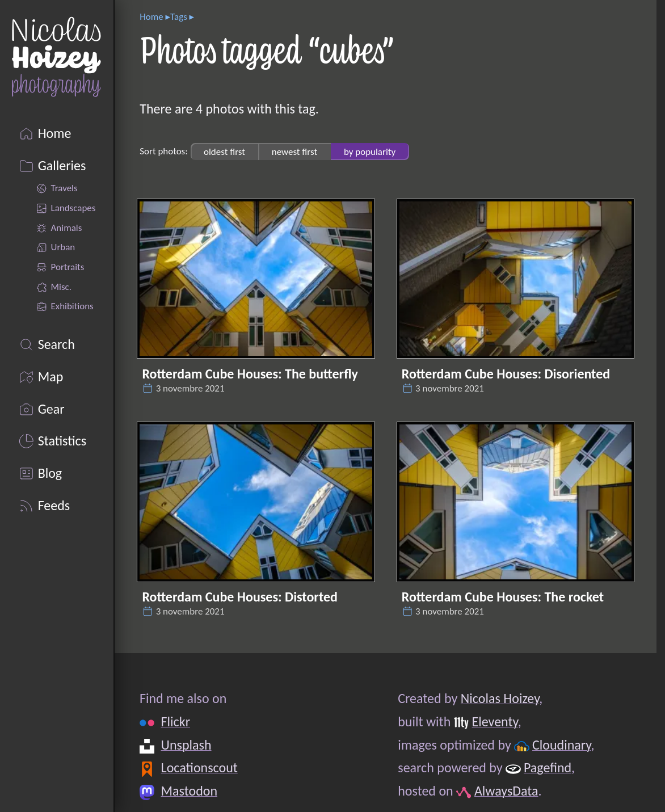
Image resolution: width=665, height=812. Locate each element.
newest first (294, 151)
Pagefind (548, 767)
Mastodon (189, 791)
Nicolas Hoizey (500, 698)
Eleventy (495, 721)
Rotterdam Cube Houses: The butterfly (250, 374)
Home (151, 17)
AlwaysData (506, 791)
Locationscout (199, 767)
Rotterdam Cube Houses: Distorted (239, 597)
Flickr (176, 721)
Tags (179, 17)
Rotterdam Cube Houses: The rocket (503, 597)
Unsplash (186, 745)
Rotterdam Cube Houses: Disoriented (506, 374)
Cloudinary (561, 745)
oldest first (224, 151)
